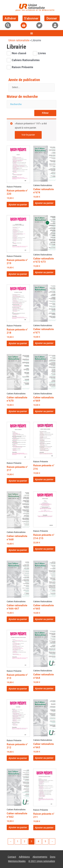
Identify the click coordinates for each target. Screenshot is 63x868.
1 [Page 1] (18, 841)
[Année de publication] (32, 88)
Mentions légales (17, 861)
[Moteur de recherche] (32, 104)
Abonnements (40, 857)
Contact (12, 857)
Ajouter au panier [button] (18, 205)
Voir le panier (28, 135)
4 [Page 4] (38, 841)
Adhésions (24, 857)
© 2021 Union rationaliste (42, 861)
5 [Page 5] (45, 841)
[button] (8, 25)
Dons (53, 857)
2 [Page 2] (25, 841)
